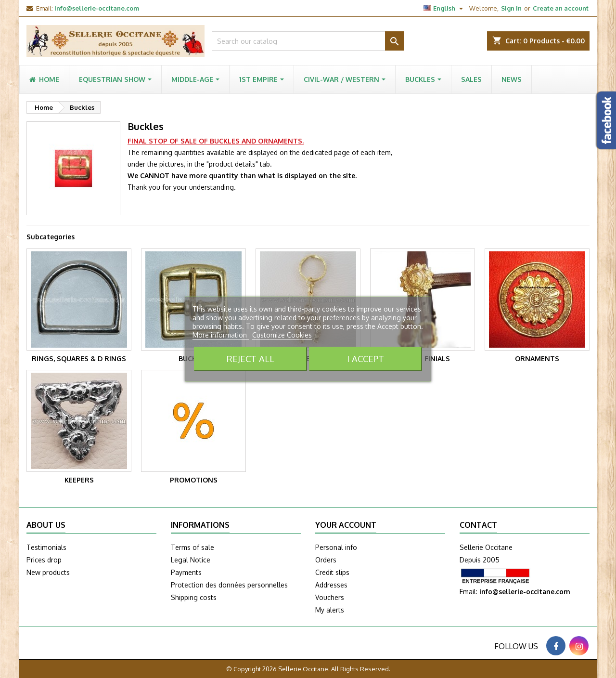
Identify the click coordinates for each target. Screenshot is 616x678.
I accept (366, 359)
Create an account (561, 8)
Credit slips (332, 572)
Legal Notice (191, 560)
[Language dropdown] (444, 8)
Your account (346, 525)
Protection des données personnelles (229, 585)
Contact (478, 525)
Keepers (79, 480)
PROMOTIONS (194, 480)
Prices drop (44, 560)
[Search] (308, 41)
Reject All (250, 359)
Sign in (511, 8)
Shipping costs (194, 597)
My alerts (330, 610)
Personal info (336, 547)
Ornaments (537, 359)
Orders (326, 560)
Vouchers (330, 597)
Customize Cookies (282, 335)
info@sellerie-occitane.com (97, 8)
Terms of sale (192, 547)
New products (48, 572)
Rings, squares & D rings (79, 359)
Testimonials (46, 547)
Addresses (331, 585)
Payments (186, 572)
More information (221, 335)
